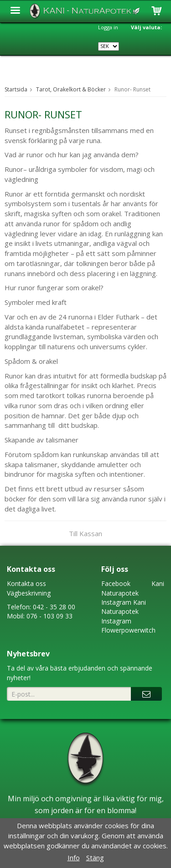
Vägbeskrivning (29, 593)
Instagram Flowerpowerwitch (128, 626)
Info (74, 857)
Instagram (116, 602)
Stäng (95, 857)
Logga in (108, 27)
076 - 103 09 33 (49, 616)
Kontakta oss (26, 583)
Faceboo (114, 583)
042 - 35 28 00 (54, 607)
